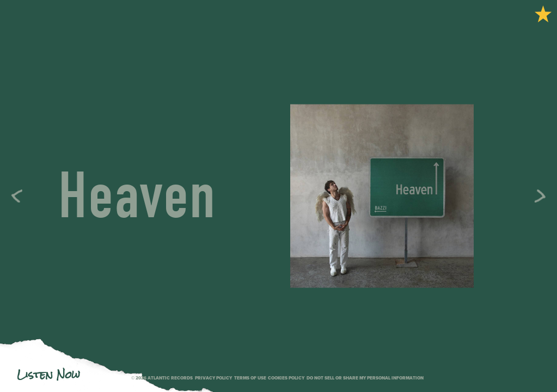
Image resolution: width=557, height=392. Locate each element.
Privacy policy (213, 378)
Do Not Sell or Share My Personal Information (365, 378)
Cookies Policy (286, 378)
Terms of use (250, 378)
